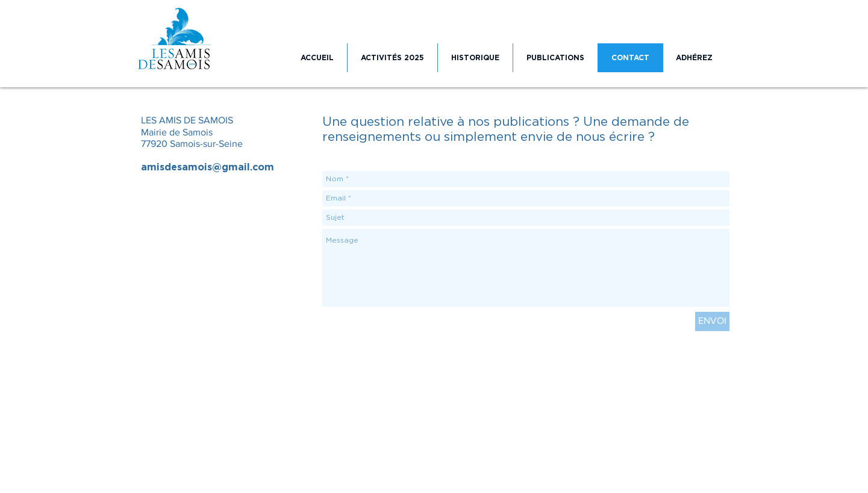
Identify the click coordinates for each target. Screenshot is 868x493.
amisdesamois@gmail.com (208, 167)
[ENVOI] (712, 321)
